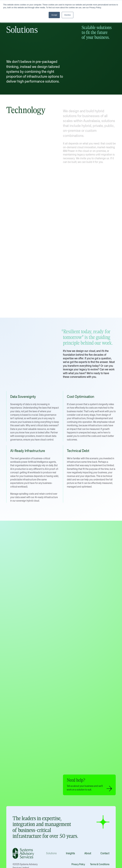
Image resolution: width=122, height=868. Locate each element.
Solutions (51, 853)
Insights (70, 853)
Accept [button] (54, 15)
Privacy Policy (78, 864)
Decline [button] (68, 15)
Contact (105, 853)
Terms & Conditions (100, 864)
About (88, 853)
